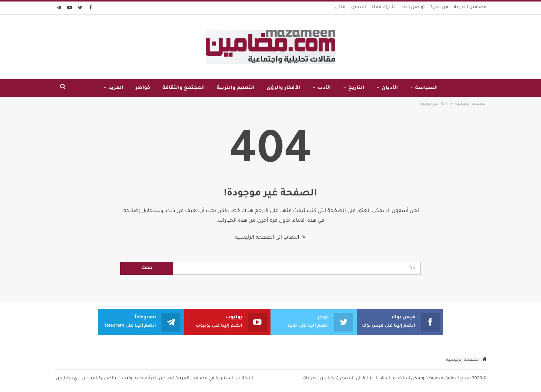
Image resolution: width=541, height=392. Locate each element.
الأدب (324, 88)
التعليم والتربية (236, 88)
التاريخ (356, 88)
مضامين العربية (470, 8)
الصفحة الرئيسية (466, 360)
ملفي (340, 8)
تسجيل (359, 8)
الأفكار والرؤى (284, 88)
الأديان (390, 88)
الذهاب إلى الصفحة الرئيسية (270, 238)
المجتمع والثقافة (184, 88)
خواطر (143, 88)
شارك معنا (383, 8)
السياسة (427, 88)
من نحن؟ (440, 8)
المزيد (116, 88)
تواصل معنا (413, 8)
